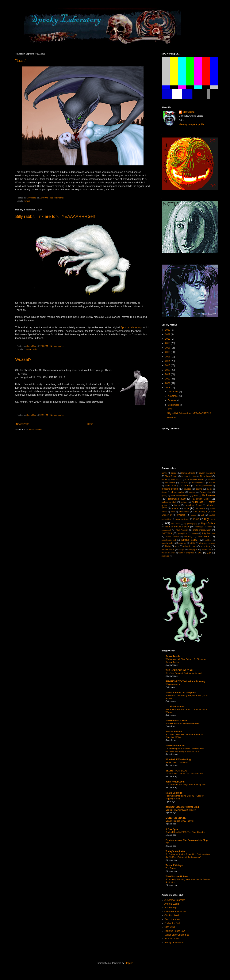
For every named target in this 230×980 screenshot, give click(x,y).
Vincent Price (168, 549)
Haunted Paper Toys (175, 931)
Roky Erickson (208, 533)
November (173, 396)
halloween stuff (169, 502)
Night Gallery (208, 523)
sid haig (188, 537)
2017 (168, 348)
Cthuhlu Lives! (172, 915)
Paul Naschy (182, 530)
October (172, 400)
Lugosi (194, 515)
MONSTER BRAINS (176, 818)
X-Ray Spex (172, 829)
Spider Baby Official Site (177, 935)
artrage (174, 473)
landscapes (184, 512)
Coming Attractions (204, 486)
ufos (177, 546)
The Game (171, 868)
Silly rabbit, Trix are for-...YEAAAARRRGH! (55, 216)
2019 (168, 339)
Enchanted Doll (172, 923)
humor (177, 505)
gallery (164, 496)
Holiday (184, 502)
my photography (191, 524)
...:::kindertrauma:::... (177, 707)
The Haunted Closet (176, 721)
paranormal (166, 530)
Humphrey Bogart (193, 505)
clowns (212, 483)
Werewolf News (174, 732)
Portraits (167, 533)
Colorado (186, 486)
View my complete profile (192, 124)
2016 (168, 352)
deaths (199, 489)
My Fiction (176, 524)
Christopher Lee (199, 483)
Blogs (194, 476)
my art (27, 201)
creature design (31, 349)
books (164, 479)
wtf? (200, 553)
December (173, 392)
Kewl (173, 512)
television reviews (207, 543)
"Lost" (21, 60)
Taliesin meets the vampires (181, 693)
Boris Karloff (176, 479)
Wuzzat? (23, 359)
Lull (203, 515)
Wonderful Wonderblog (178, 759)
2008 (168, 388)
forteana (192, 492)
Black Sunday (171, 476)
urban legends (190, 546)
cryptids (188, 489)
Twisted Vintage (174, 865)
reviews (194, 533)
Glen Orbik (170, 927)
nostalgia (199, 527)
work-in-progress (186, 553)
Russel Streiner (172, 537)
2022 (168, 330)
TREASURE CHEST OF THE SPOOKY (185, 774)
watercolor (207, 549)
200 (167, 843)
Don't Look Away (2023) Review (181, 810)
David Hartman (172, 919)
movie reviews (182, 519)
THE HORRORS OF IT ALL (180, 670)
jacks (186, 508)
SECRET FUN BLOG (176, 771)
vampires (205, 546)
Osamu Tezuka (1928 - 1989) (180, 821)
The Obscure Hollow (177, 876)
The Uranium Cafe (175, 746)
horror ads (198, 502)
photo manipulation (202, 530)
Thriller (168, 546)
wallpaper (193, 549)
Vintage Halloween (174, 943)
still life (193, 543)
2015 (168, 357)
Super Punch (173, 656)
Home (90, 424)
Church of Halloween (175, 912)
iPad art (175, 508)
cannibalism (170, 483)
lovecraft (181, 515)
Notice (209, 527)
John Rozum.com (175, 782)
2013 (168, 365)
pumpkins (183, 533)
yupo (209, 553)
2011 (168, 374)
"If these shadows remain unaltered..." (184, 723)
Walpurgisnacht (173, 684)
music (196, 519)
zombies (165, 556)
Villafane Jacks (172, 939)
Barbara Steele (188, 473)
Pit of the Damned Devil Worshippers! (184, 673)
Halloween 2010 (177, 499)
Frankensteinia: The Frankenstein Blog (187, 840)
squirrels (182, 543)
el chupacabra (178, 492)
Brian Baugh (171, 908)
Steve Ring (189, 112)
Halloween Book (200, 499)
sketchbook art (169, 540)
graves (195, 496)
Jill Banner (200, 508)
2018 (168, 343)
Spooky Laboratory (131, 327)
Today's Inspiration (176, 851)
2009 (168, 383)
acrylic (165, 473)
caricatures (184, 483)
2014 (168, 361)
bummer (211, 479)
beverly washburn (207, 473)
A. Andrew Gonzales (175, 900)
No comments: (57, 198)
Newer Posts (23, 424)
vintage (181, 550)
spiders (208, 540)
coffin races (171, 486)
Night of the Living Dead (177, 527)
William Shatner (168, 553)
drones (164, 492)
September (174, 405)
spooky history (168, 543)
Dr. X (209, 489)
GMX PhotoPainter (179, 496)
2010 (168, 379)
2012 (168, 370)
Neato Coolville (174, 793)
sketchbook (203, 537)
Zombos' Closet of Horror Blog (182, 807)
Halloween (208, 495)
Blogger (129, 963)
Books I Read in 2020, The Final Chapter (185, 832)
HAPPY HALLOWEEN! (177, 762)
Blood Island (206, 476)
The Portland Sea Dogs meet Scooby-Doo (186, 785)
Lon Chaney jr (200, 512)
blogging (185, 476)
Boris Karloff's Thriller (194, 479)
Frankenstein (205, 492)
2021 (168, 334)
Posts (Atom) (36, 430)
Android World (172, 904)
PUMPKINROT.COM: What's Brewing (185, 681)
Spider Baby (189, 540)
